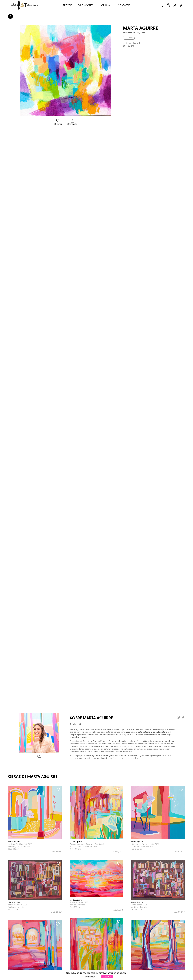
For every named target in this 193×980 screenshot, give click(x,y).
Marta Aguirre (140, 28)
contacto (124, 5)
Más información (87, 977)
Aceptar (107, 977)
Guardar (58, 122)
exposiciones (85, 5)
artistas (67, 5)
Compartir (72, 122)
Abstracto (129, 38)
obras (106, 5)
